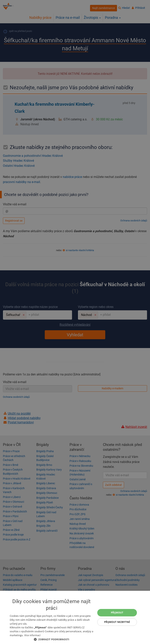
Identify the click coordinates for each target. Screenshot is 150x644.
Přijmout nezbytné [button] (117, 622)
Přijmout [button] (117, 613)
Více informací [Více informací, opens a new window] (32, 635)
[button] (52, 639)
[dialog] (75, 617)
